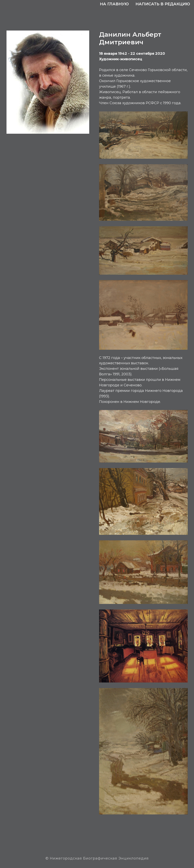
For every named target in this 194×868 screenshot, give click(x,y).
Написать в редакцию (163, 4)
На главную (114, 4)
